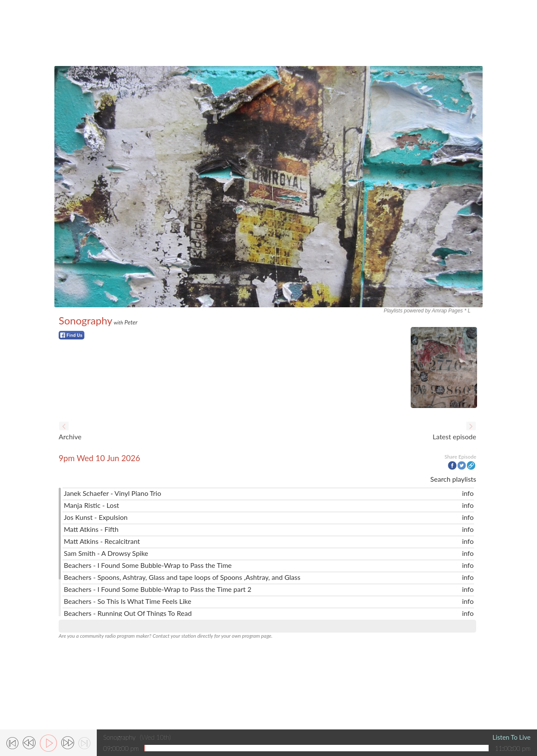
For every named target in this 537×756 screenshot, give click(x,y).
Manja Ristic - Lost (91, 505)
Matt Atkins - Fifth (91, 529)
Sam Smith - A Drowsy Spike (106, 553)
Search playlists (453, 479)
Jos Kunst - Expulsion (96, 517)
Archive (70, 436)
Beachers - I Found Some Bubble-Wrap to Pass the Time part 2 (158, 589)
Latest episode (454, 436)
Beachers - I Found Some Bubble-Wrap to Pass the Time (148, 565)
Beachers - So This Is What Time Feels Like (128, 601)
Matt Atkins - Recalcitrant (102, 541)
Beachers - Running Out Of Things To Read (128, 613)
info (468, 493)
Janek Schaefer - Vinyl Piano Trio (112, 493)
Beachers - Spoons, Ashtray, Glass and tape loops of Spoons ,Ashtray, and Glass (182, 577)
